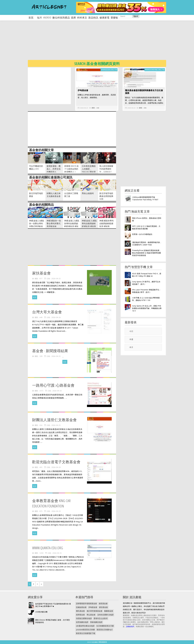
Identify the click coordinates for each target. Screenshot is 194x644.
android (47, 18)
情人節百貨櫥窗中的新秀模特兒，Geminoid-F (106, 169)
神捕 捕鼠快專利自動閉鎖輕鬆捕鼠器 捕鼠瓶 (106, 223)
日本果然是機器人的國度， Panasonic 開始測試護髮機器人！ (89, 170)
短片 (40, 18)
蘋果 (73, 18)
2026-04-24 (131, 108)
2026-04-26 (56, 317)
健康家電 (104, 18)
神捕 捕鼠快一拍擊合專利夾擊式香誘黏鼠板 (54, 223)
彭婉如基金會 (81, 607)
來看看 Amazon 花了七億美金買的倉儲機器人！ (71, 169)
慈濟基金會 (80, 615)
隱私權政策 (103, 642)
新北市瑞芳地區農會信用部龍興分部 (106, 196)
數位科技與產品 (61, 18)
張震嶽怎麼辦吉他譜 (84, 618)
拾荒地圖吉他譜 (82, 622)
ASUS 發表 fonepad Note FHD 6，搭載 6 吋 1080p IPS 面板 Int (147, 275)
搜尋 (136, 16)
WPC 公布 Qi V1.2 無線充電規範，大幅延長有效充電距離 (146, 227)
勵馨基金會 (109, 611)
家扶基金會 (103, 607)
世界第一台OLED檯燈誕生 (142, 234)
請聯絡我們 (130, 627)
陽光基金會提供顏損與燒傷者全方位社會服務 (144, 92)
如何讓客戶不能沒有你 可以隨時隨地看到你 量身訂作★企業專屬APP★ (53, 605)
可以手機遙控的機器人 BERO (36, 167)
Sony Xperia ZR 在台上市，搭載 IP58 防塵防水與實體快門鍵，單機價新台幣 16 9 (147, 308)
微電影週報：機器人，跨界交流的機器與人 (54, 169)
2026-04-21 (56, 356)
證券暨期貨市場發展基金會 (86, 603)
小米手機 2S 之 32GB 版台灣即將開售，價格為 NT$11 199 (146, 299)
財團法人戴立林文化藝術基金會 (54, 195)
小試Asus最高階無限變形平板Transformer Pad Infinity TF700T (145, 198)
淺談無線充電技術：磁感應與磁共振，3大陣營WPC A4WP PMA (147, 244)
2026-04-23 (84, 108)
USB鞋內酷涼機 (41, 612)
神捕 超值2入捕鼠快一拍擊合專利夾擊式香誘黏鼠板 (37, 225)
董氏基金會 (80, 611)
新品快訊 (93, 18)
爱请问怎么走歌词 (101, 618)
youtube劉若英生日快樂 (85, 630)
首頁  (32, 18)
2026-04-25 (56, 279)
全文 (35, 297)
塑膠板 (114, 18)
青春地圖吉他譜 (96, 622)
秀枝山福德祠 (88, 193)
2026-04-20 (57, 391)
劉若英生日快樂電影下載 (86, 633)
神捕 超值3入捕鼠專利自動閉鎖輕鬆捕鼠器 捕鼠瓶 (89, 223)
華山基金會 (91, 615)
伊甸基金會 (83, 90)
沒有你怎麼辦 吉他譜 (105, 615)
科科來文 (82, 18)
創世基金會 (103, 603)
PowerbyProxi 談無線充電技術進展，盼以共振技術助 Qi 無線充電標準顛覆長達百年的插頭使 (147, 253)
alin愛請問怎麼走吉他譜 (85, 626)
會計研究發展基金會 (95, 611)
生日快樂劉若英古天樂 (105, 626)
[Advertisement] (102, 42)
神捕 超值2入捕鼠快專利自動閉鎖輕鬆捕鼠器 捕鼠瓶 (72, 225)
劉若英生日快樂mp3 (105, 630)
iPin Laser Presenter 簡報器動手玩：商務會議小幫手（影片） (146, 291)
